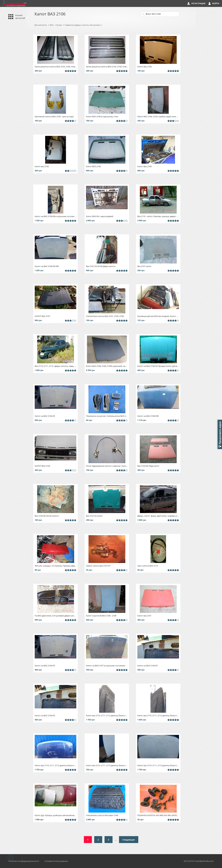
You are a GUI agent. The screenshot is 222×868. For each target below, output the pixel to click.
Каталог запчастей (20, 17)
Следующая (129, 840)
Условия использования (56, 861)
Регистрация (198, 3)
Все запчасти (41, 25)
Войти (216, 3)
